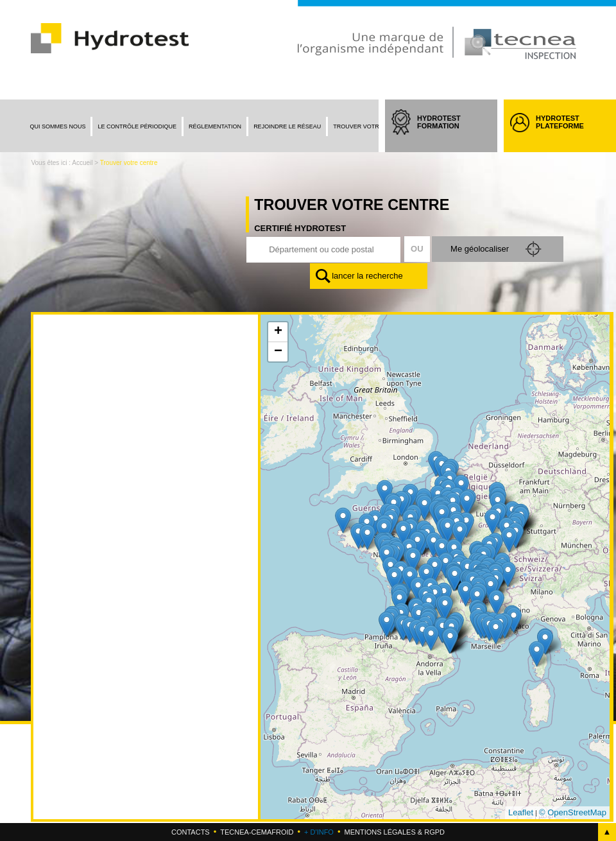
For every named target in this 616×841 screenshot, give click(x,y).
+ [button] (278, 332)
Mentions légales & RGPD (394, 832)
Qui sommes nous (57, 126)
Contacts (191, 832)
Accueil (82, 163)
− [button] (278, 352)
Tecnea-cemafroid (257, 832)
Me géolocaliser (478, 249)
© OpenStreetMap (573, 812)
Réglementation (215, 126)
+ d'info (319, 832)
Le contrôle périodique (137, 126)
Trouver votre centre (371, 126)
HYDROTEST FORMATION (451, 134)
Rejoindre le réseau (287, 126)
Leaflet (521, 812)
